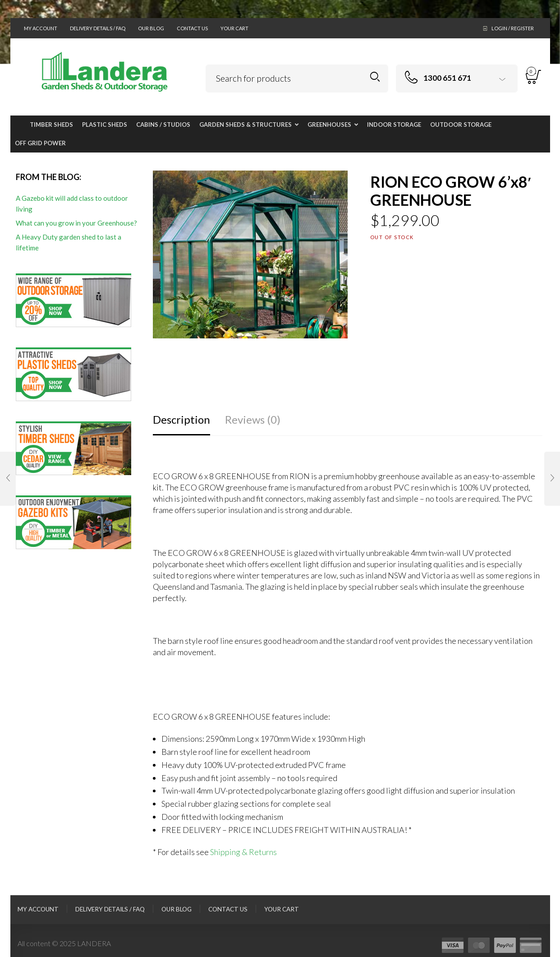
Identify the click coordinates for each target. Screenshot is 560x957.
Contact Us (192, 28)
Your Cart (234, 28)
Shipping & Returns (243, 852)
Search (375, 77)
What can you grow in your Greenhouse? (76, 223)
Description (181, 419)
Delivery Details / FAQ (98, 28)
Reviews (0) (253, 419)
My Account (41, 28)
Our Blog (151, 28)
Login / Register (513, 28)
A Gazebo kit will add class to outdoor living (72, 203)
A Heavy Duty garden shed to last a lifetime (69, 242)
